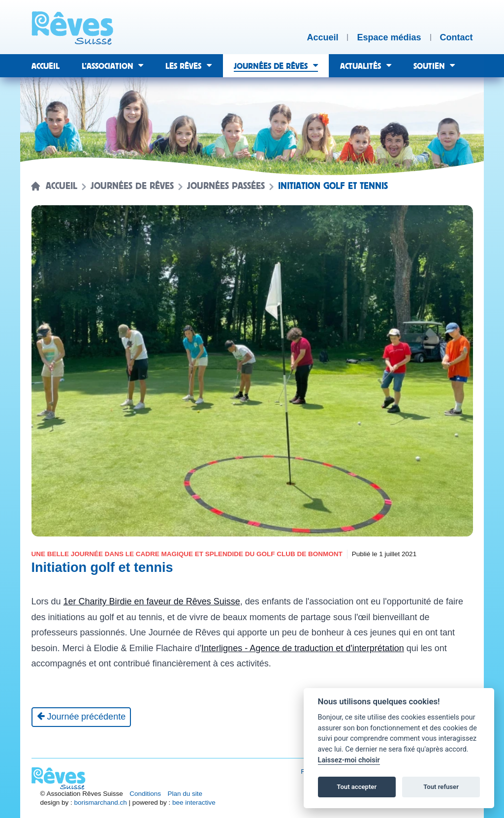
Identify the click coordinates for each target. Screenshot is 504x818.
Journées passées (226, 186)
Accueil (62, 186)
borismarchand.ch (101, 802)
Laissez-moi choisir (349, 760)
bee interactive (194, 802)
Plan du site (185, 794)
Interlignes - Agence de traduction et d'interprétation (303, 648)
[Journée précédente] (81, 717)
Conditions (145, 794)
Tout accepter (357, 787)
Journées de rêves (132, 186)
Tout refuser (441, 787)
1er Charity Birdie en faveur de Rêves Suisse (152, 601)
